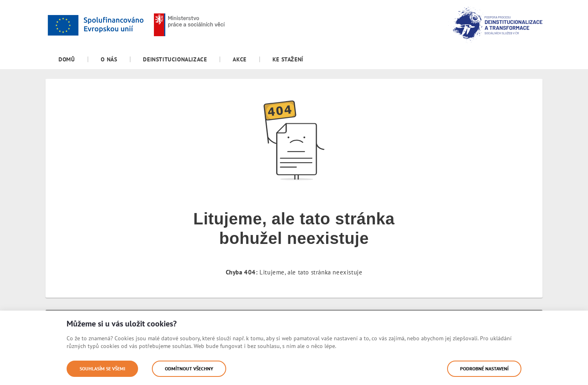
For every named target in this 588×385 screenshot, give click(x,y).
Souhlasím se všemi (102, 369)
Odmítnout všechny (189, 369)
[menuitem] (67, 59)
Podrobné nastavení (484, 369)
